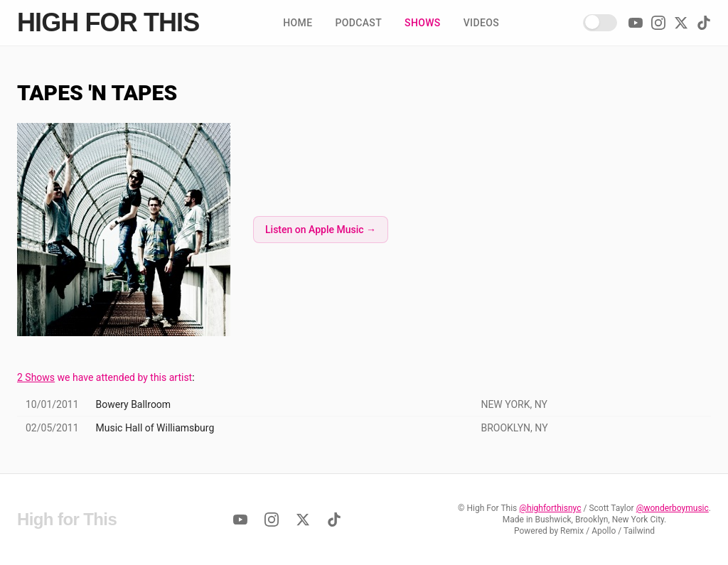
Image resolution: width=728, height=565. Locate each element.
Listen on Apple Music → (321, 230)
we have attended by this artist (105, 377)
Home (298, 23)
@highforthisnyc (550, 508)
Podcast (358, 23)
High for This (108, 23)
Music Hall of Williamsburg (155, 428)
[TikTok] (704, 23)
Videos (481, 23)
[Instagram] (658, 23)
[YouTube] (636, 23)
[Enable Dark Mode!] (600, 23)
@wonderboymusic (673, 508)
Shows (423, 23)
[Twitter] (681, 23)
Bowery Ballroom (134, 404)
